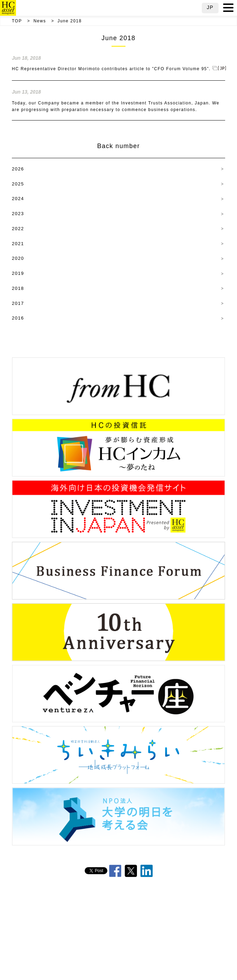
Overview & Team (101, 909)
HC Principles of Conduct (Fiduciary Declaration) (94, 928)
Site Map (185, 966)
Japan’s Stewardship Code (122, 947)
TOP (17, 21)
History (161, 928)
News (40, 21)
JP (210, 7)
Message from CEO (150, 909)
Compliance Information (102, 966)
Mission (189, 928)
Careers (58, 966)
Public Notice (151, 966)
